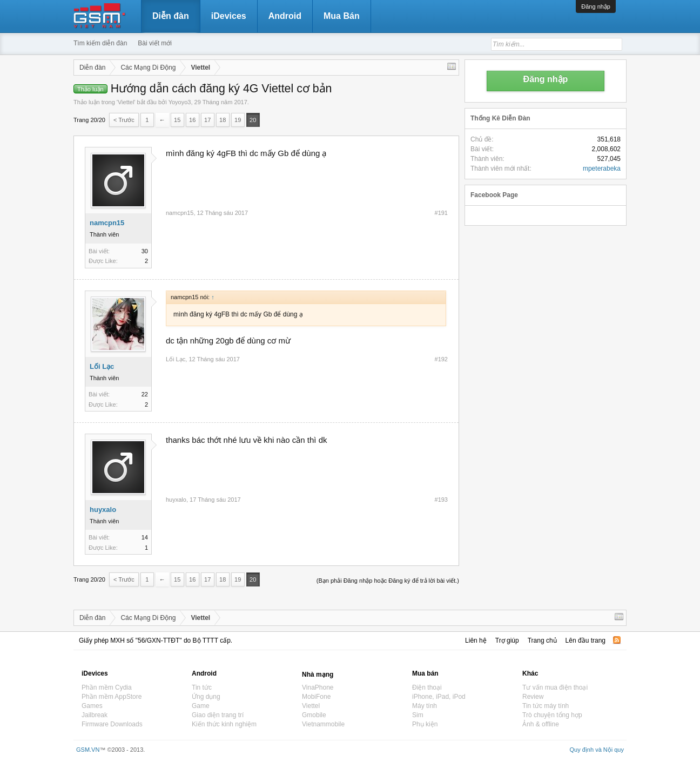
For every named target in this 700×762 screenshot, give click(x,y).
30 (145, 251)
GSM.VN (88, 750)
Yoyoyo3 (180, 102)
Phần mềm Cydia (107, 687)
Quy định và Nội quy (597, 750)
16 (192, 120)
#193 (441, 500)
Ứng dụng (206, 697)
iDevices (229, 16)
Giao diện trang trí (218, 715)
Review (533, 697)
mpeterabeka (602, 168)
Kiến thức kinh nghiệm (224, 724)
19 (238, 120)
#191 (441, 213)
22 (145, 394)
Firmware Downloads (112, 724)
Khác (530, 673)
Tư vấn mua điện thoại (555, 687)
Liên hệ (476, 640)
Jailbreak (95, 715)
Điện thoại (427, 687)
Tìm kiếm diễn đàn (100, 43)
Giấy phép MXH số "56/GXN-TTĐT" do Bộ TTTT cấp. (156, 640)
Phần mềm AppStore (112, 697)
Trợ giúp (507, 640)
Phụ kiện (425, 724)
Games (92, 706)
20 (253, 120)
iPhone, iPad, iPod (439, 697)
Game (201, 706)
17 (207, 120)
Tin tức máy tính (546, 706)
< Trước (124, 120)
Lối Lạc (102, 366)
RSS (617, 640)
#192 (441, 359)
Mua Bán (342, 16)
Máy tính (425, 706)
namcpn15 (107, 223)
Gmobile (314, 715)
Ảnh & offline (541, 724)
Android (285, 16)
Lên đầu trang (585, 640)
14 (145, 537)
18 (223, 120)
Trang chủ (542, 640)
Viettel (126, 102)
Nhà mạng (318, 675)
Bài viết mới (155, 43)
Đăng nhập (596, 6)
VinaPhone (318, 687)
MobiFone (316, 697)
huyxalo (103, 510)
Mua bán (425, 673)
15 (177, 120)
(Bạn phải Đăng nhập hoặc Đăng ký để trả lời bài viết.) (388, 581)
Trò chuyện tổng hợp (552, 715)
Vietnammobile (323, 724)
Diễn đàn (171, 16)
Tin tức (202, 687)
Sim (418, 715)
